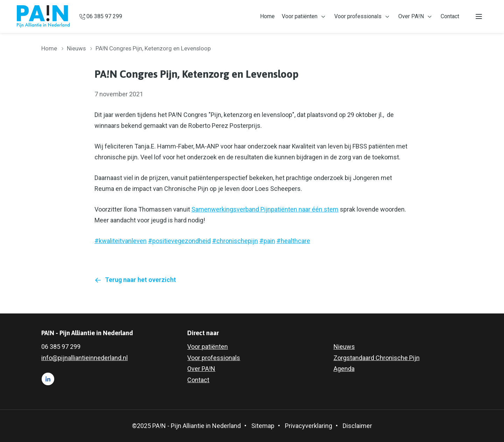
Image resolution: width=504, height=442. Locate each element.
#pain (267, 241)
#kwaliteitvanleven (121, 241)
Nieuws (76, 48)
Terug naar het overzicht (141, 280)
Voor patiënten (300, 16)
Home (267, 16)
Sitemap (263, 426)
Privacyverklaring (309, 426)
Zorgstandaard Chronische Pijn (377, 358)
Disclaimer (357, 426)
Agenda (344, 369)
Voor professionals (358, 16)
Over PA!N (411, 16)
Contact (450, 16)
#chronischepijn (235, 241)
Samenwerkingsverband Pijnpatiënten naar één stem (265, 209)
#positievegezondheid (179, 241)
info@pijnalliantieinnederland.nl (85, 358)
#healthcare (293, 241)
